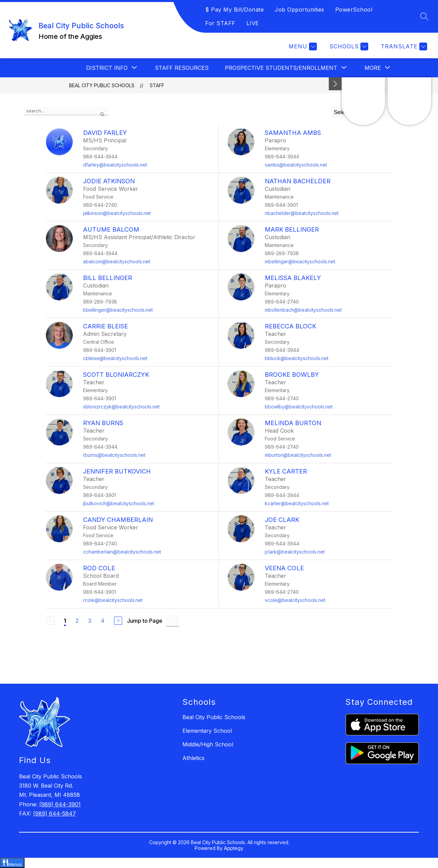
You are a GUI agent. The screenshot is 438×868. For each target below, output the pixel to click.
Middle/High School (208, 744)
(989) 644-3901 (60, 804)
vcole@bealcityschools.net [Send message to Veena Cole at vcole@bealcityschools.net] (295, 600)
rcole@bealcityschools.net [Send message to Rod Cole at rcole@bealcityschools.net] (113, 600)
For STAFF (220, 23)
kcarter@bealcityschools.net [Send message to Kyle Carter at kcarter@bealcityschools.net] (297, 503)
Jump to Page (145, 621)
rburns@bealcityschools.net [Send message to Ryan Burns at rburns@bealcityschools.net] (114, 455)
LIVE (253, 23)
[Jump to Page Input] (173, 621)
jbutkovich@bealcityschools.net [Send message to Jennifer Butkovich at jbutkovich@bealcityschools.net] (119, 503)
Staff (157, 85)
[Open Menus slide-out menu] (12, 863)
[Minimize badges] (335, 84)
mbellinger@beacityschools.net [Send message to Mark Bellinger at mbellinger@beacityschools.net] (300, 261)
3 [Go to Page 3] (90, 621)
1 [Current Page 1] (65, 621)
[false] (66, 111)
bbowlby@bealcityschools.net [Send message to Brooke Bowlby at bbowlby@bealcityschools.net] (299, 407)
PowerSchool (354, 10)
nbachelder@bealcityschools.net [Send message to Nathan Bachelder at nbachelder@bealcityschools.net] (302, 213)
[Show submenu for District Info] (107, 68)
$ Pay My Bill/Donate (234, 10)
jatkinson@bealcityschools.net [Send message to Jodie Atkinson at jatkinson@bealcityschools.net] (117, 213)
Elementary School (207, 731)
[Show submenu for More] (373, 68)
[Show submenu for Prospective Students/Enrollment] (281, 68)
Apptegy (234, 848)
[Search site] (424, 16)
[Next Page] (118, 621)
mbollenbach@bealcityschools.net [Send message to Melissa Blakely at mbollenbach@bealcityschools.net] (303, 310)
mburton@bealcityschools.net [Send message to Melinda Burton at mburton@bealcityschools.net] (298, 455)
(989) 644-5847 (54, 813)
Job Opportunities (299, 10)
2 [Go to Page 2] (77, 621)
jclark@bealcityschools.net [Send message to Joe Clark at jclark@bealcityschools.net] (295, 552)
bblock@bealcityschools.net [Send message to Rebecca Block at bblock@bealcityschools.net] (297, 358)
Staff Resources (182, 68)
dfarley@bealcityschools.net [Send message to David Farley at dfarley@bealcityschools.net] (115, 165)
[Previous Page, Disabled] (50, 621)
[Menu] (302, 46)
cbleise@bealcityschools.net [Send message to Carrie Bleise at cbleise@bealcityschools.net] (115, 358)
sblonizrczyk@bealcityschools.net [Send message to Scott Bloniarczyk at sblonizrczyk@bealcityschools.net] (121, 407)
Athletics (193, 758)
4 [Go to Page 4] (103, 621)
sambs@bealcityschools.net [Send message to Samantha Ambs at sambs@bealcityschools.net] (296, 165)
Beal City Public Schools (102, 85)
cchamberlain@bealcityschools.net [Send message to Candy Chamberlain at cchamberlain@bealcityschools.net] (122, 552)
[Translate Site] (403, 46)
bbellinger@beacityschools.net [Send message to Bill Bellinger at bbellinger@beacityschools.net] (118, 310)
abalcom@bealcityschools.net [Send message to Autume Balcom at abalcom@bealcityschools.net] (117, 261)
